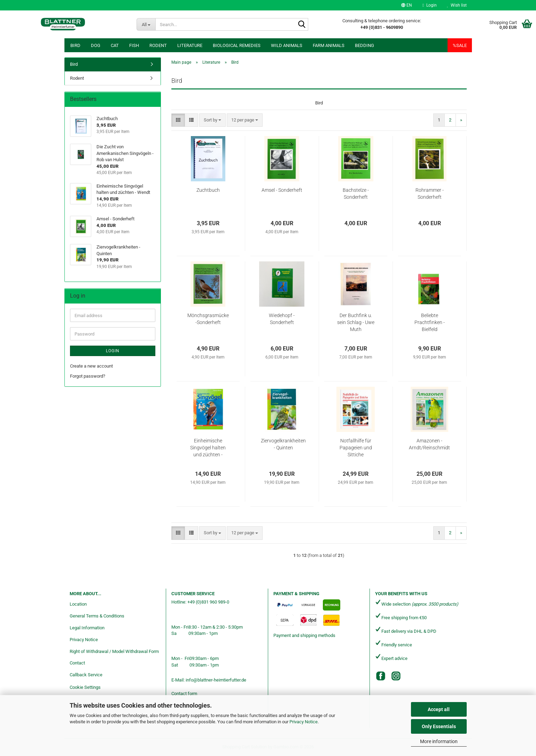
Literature (190, 45)
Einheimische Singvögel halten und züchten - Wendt (208, 448)
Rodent (158, 45)
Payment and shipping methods (304, 635)
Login (113, 351)
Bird (75, 45)
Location (78, 604)
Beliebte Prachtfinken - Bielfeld (430, 322)
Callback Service (86, 675)
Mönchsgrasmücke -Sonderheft (208, 319)
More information (439, 741)
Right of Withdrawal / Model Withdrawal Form (114, 651)
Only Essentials (439, 726)
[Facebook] (381, 676)
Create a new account (91, 366)
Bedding (364, 45)
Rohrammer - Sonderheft (430, 194)
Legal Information (87, 628)
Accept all (439, 709)
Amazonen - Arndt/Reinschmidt (429, 444)
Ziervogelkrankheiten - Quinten (283, 444)
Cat (115, 45)
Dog (96, 45)
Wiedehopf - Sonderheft (282, 319)
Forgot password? (88, 376)
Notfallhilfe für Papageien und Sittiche (356, 448)
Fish (134, 45)
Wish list (457, 5)
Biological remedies (237, 45)
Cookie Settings (85, 687)
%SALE (460, 45)
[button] (407, 5)
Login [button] (429, 5)
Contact (77, 663)
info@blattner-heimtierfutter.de (216, 680)
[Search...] (146, 24)
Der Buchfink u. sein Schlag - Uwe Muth (356, 322)
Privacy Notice (304, 722)
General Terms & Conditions (97, 616)
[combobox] (212, 120)
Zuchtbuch (208, 190)
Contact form (184, 694)
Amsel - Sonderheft (282, 190)
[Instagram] (396, 676)
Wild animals (287, 45)
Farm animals (329, 45)
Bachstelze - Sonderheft (356, 194)
